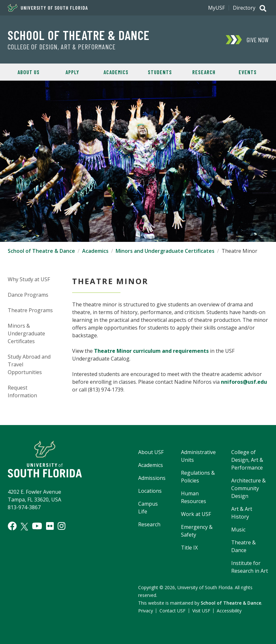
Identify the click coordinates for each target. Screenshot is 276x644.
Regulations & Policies (198, 477)
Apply (72, 72)
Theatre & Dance (243, 546)
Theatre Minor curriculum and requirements (151, 351)
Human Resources (194, 497)
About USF (151, 452)
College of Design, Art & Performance (62, 47)
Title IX (189, 548)
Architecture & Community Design (248, 488)
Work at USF (196, 514)
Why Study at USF (29, 279)
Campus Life (148, 508)
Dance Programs (28, 295)
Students (160, 72)
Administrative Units (198, 456)
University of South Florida (48, 8)
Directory (244, 8)
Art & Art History (242, 513)
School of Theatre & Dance (79, 35)
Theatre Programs (30, 310)
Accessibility (229, 611)
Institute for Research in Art (250, 567)
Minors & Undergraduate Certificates (26, 333)
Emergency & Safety (197, 531)
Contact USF (172, 611)
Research (204, 72)
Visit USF (201, 611)
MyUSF (216, 8)
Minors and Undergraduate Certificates (165, 251)
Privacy (146, 611)
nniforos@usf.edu (244, 382)
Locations (150, 491)
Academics (116, 72)
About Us (29, 72)
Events (248, 72)
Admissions (152, 478)
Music (238, 530)
